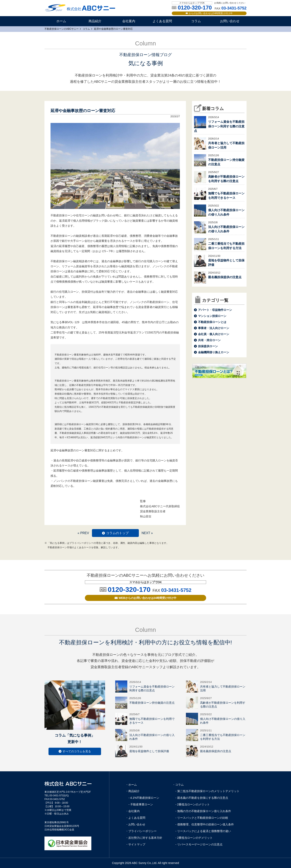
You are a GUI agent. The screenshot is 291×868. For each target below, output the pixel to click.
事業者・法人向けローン (214, 328)
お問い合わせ (230, 21)
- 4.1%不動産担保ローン (144, 798)
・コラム (178, 785)
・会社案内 (133, 811)
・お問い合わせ (135, 824)
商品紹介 (95, 21)
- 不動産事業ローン (141, 804)
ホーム (61, 21)
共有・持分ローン (209, 340)
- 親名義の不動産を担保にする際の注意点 (202, 798)
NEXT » (147, 533)
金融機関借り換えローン (214, 352)
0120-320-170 (129, 589)
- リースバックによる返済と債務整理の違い (203, 831)
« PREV (83, 533)
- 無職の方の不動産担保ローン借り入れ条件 (203, 811)
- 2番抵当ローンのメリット (193, 804)
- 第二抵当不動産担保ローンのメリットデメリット (207, 791)
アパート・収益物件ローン (215, 310)
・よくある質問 (135, 818)
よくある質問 (162, 21)
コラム (196, 21)
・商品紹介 (133, 791)
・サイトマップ (135, 844)
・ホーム (131, 785)
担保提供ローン (208, 346)
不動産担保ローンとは (212, 322)
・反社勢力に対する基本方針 (144, 838)
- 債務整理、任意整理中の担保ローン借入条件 (205, 824)
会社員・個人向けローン (214, 334)
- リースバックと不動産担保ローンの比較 (202, 818)
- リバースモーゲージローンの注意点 (199, 844)
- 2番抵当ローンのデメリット (194, 838)
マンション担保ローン (212, 316)
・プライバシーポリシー (141, 831)
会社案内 (129, 21)
